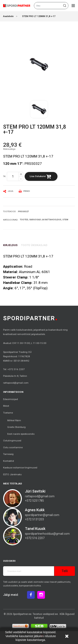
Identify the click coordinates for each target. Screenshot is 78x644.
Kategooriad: (11, 220)
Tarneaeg (8, 454)
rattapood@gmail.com (16, 383)
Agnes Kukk (35, 510)
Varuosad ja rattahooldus (45, 220)
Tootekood (9, 211)
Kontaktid (9, 461)
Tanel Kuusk (35, 529)
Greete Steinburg (16, 427)
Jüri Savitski (35, 491)
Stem (65, 220)
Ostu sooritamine (13, 447)
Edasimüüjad (11, 399)
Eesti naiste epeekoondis (21, 434)
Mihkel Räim (14, 420)
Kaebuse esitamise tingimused (20, 468)
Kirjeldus (10, 245)
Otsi (65, 6)
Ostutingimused (12, 441)
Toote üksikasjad (34, 245)
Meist (6, 406)
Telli (65, 571)
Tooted (24, 220)
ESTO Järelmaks (12, 474)
